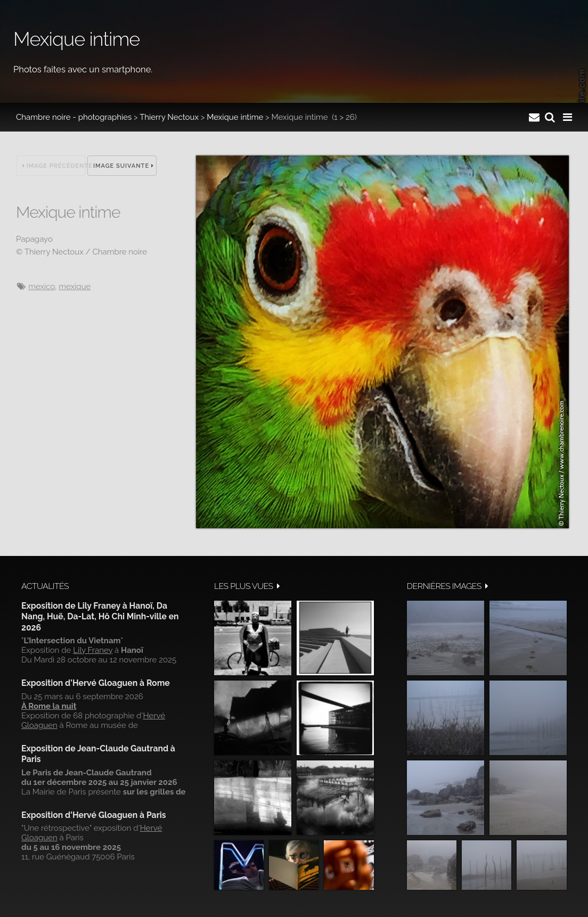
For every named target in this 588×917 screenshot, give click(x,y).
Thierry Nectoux (169, 117)
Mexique (75, 286)
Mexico (42, 286)
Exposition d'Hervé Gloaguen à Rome (96, 683)
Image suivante (124, 166)
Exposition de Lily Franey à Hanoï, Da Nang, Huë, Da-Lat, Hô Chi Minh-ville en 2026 (100, 617)
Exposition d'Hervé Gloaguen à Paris (94, 815)
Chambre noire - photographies (74, 117)
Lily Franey (93, 650)
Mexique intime (235, 117)
